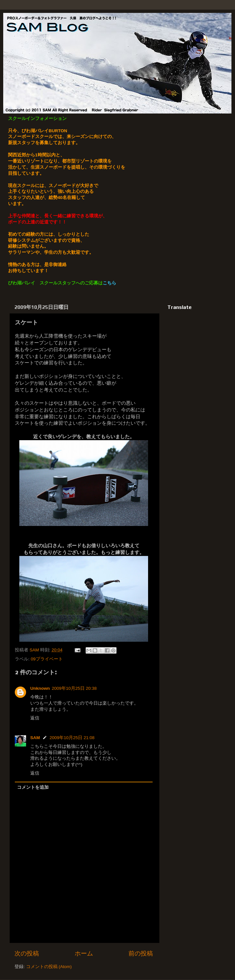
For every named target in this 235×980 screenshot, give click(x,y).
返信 (35, 718)
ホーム (84, 953)
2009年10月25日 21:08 (72, 738)
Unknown (40, 688)
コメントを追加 (33, 787)
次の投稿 (27, 953)
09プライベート (47, 659)
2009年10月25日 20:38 (74, 688)
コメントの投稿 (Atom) (49, 967)
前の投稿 (141, 953)
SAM (35, 738)
